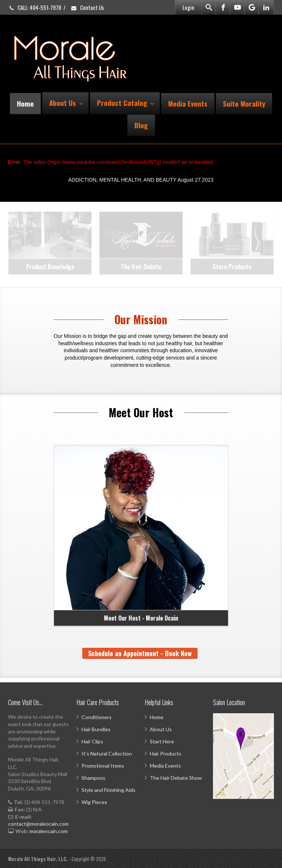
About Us (66, 103)
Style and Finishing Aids (109, 790)
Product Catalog (126, 103)
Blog (141, 125)
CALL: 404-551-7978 (35, 7)
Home (25, 103)
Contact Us (87, 7)
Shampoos (93, 778)
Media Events (188, 103)
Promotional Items (103, 766)
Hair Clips (92, 741)
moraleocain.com (48, 831)
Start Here (162, 741)
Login (188, 7)
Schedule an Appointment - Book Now (140, 653)
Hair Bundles (96, 729)
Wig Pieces (94, 802)
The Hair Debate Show (176, 778)
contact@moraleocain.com (38, 824)
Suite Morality (244, 103)
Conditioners (97, 717)
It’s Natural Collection (107, 753)
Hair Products (166, 753)
